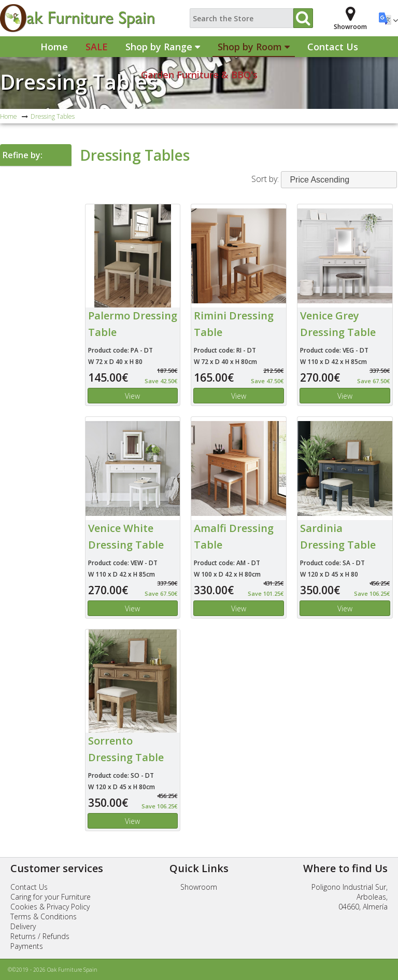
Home (54, 47)
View (132, 396)
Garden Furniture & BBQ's (199, 75)
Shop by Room (254, 47)
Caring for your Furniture (51, 897)
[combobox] (339, 180)
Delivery (23, 926)
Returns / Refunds (40, 936)
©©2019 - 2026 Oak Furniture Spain (53, 970)
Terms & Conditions (44, 916)
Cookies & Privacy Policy (50, 907)
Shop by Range (163, 47)
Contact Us (333, 47)
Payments (27, 946)
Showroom (199, 887)
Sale (97, 47)
